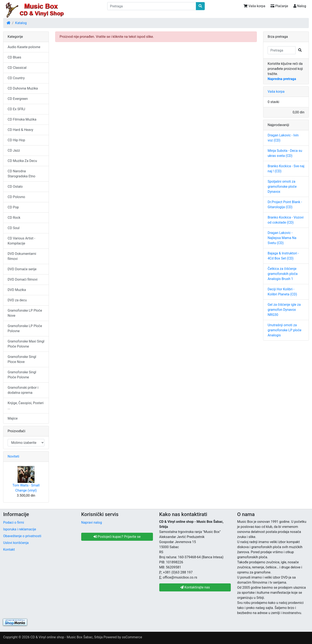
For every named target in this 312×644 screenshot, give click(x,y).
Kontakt (9, 550)
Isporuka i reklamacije (20, 529)
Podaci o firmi (14, 522)
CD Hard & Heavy (20, 130)
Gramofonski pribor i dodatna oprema (23, 390)
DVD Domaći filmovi (23, 279)
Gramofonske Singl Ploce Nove (22, 359)
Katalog (21, 23)
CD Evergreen (18, 99)
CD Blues (14, 57)
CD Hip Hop (16, 140)
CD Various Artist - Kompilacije (21, 241)
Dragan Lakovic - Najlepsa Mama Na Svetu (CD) (282, 238)
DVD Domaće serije (22, 269)
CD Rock (14, 218)
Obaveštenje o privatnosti (22, 536)
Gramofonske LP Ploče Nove (25, 313)
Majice (13, 418)
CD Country (16, 78)
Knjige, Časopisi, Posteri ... (26, 406)
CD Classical (17, 68)
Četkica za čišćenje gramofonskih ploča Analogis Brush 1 (283, 274)
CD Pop (13, 207)
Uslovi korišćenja (16, 543)
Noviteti (13, 456)
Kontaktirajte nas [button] (195, 587)
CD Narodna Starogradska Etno (21, 174)
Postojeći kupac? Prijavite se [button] (117, 537)
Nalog (300, 6)
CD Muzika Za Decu (22, 161)
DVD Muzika (17, 290)
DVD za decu (17, 300)
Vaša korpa (254, 6)
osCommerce (132, 637)
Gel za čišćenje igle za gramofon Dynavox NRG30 (284, 310)
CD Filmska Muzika (22, 119)
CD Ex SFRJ (16, 109)
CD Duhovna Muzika (23, 88)
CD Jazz (14, 150)
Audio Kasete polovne (24, 47)
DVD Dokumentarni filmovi (22, 256)
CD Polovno (16, 197)
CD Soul (14, 228)
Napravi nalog (92, 522)
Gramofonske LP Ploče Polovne (25, 328)
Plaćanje (279, 6)
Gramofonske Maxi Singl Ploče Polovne (26, 344)
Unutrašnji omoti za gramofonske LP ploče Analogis (285, 330)
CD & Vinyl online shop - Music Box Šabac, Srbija (67, 637)
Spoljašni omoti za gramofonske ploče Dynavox (282, 187)
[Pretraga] (152, 6)
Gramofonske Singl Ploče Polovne (22, 375)
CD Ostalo (15, 187)
